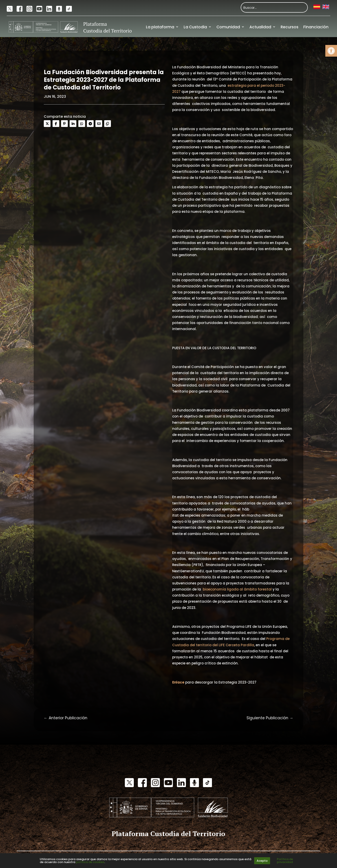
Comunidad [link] (228, 27)
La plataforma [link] (160, 27)
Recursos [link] (290, 27)
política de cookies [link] (90, 862)
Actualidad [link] (260, 27)
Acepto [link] (262, 861)
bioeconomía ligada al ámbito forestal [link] (237, 589)
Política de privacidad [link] (285, 861)
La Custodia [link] (195, 27)
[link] (331, 51)
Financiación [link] (316, 27)
